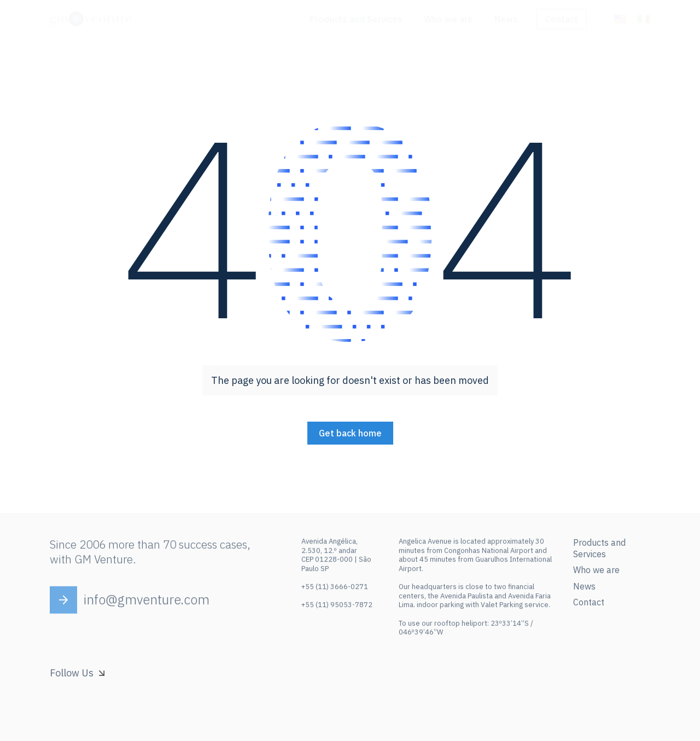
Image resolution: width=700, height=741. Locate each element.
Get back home (350, 433)
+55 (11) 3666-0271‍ (335, 591)
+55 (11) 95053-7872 (337, 609)
